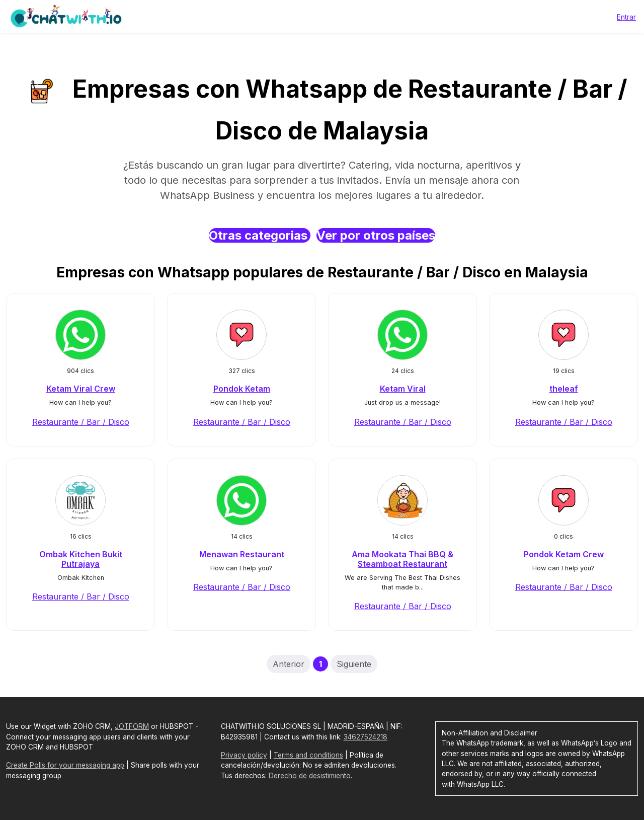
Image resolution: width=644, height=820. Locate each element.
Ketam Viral (403, 389)
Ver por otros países (376, 235)
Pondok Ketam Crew (564, 554)
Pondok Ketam (242, 389)
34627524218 (366, 737)
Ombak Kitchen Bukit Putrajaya (81, 559)
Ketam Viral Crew (81, 389)
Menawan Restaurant (242, 554)
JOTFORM (132, 726)
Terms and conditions (308, 755)
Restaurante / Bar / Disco (81, 422)
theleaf (564, 389)
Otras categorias (260, 235)
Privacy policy (244, 755)
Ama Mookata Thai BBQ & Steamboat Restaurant (403, 559)
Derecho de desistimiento (310, 776)
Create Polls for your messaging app (65, 765)
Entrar (626, 17)
